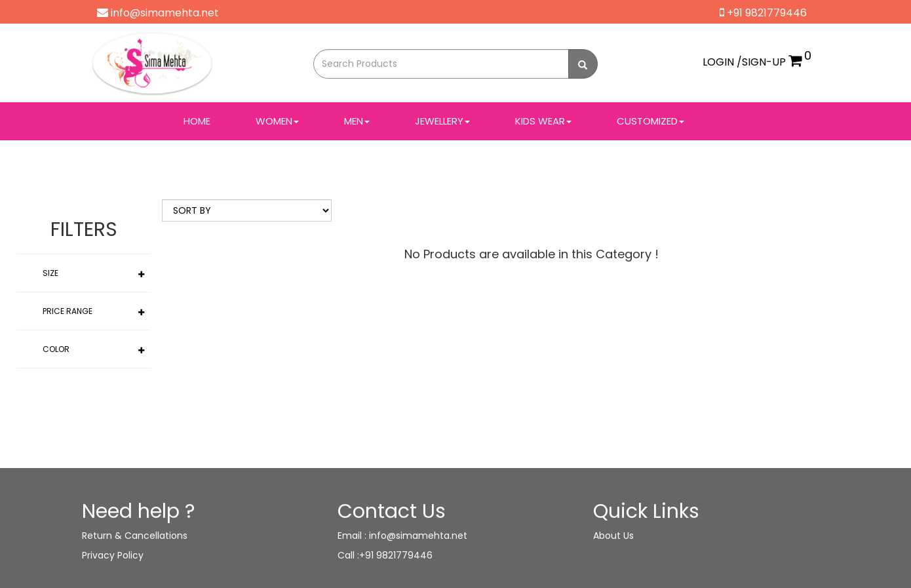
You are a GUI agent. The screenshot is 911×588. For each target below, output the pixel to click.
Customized (650, 121)
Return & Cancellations (135, 536)
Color (56, 349)
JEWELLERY (442, 121)
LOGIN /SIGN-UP (744, 62)
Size (50, 273)
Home (197, 121)
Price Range (68, 311)
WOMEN (277, 121)
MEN (357, 121)
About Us (613, 536)
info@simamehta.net (158, 13)
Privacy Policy (113, 555)
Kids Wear (543, 121)
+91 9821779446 (763, 13)
